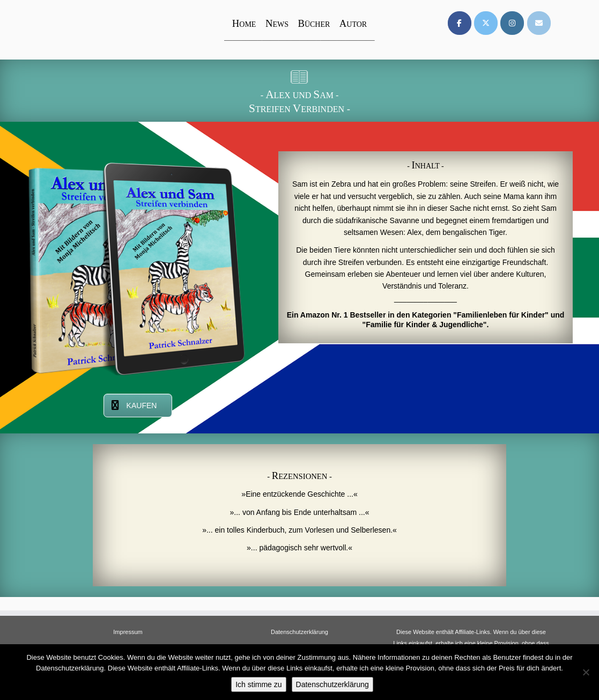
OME (244, 24)
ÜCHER (314, 24)
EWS (277, 24)
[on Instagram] (512, 23)
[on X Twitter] (486, 23)
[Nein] (586, 672)
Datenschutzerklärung (299, 632)
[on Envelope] (539, 23)
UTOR (353, 24)
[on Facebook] (460, 23)
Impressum (128, 632)
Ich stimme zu (258, 684)
